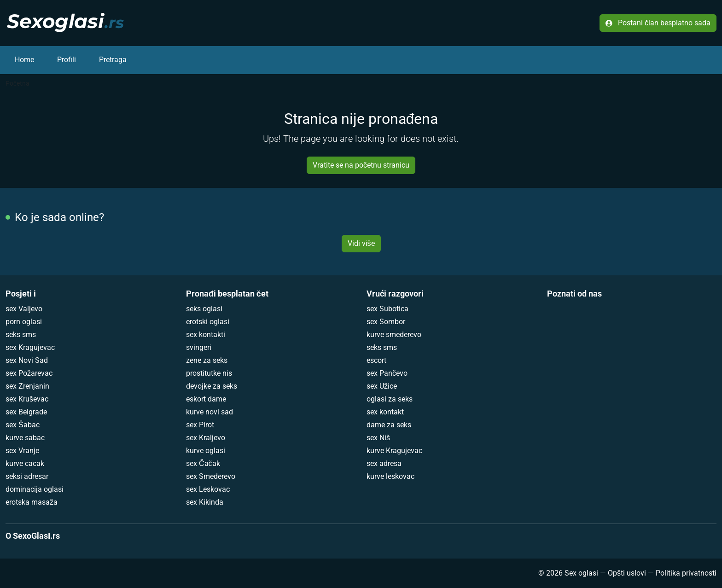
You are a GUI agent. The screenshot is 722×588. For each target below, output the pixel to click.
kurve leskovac (390, 476)
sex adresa (384, 463)
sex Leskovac (208, 489)
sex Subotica (387, 309)
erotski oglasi (208, 322)
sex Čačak (203, 463)
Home (24, 60)
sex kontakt (385, 412)
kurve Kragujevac (394, 451)
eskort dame (206, 399)
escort (376, 360)
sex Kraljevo (206, 438)
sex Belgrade (26, 412)
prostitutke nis (209, 373)
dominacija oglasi (35, 489)
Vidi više (361, 243)
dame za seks (389, 425)
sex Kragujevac (30, 347)
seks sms (21, 335)
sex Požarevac (29, 373)
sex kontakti (206, 335)
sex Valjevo (24, 309)
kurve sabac (25, 438)
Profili (67, 60)
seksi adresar (27, 476)
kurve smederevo (394, 335)
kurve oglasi (206, 451)
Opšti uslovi (627, 573)
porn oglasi (24, 322)
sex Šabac (23, 425)
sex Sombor (386, 322)
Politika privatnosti (686, 573)
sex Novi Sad (27, 360)
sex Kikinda (205, 502)
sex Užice (382, 386)
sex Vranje (22, 451)
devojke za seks (212, 386)
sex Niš (378, 438)
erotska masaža (32, 502)
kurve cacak (25, 463)
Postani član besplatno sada (658, 23)
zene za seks (207, 360)
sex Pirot (200, 425)
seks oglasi (204, 309)
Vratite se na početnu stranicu (361, 165)
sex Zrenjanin (27, 386)
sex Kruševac (27, 399)
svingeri (199, 347)
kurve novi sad (210, 412)
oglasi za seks (390, 399)
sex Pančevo (387, 373)
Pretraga (113, 60)
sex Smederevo (211, 476)
